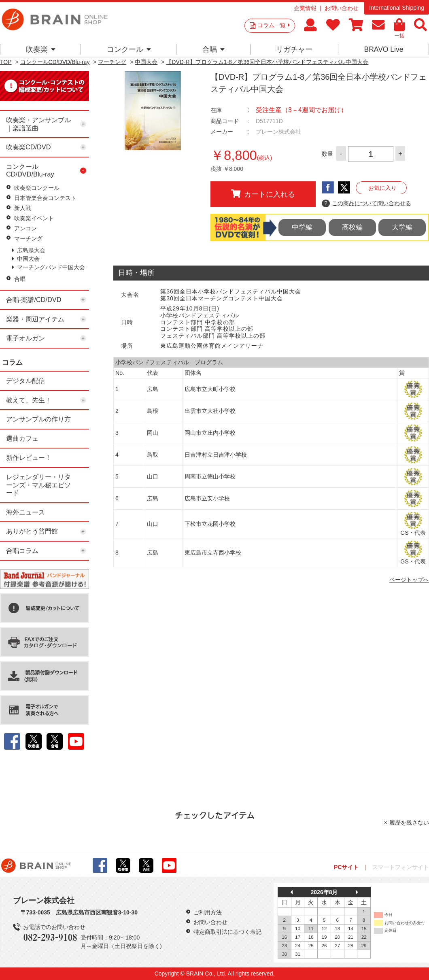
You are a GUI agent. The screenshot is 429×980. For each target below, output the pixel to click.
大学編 (402, 227)
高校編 (352, 227)
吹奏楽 (41, 49)
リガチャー (294, 49)
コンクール (129, 49)
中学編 (302, 227)
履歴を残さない (409, 823)
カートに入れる (263, 194)
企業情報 (305, 8)
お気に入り (382, 188)
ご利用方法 (208, 912)
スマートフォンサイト (401, 867)
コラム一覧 (274, 25)
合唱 (213, 49)
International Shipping (396, 8)
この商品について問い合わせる (366, 204)
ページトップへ (409, 580)
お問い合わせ (342, 8)
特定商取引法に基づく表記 (227, 932)
